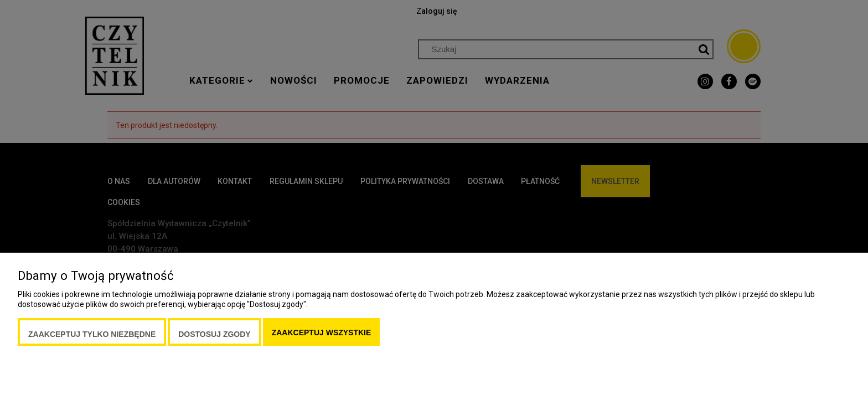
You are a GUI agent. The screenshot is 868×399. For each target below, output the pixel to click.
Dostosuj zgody (214, 334)
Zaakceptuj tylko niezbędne (92, 334)
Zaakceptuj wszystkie (322, 332)
